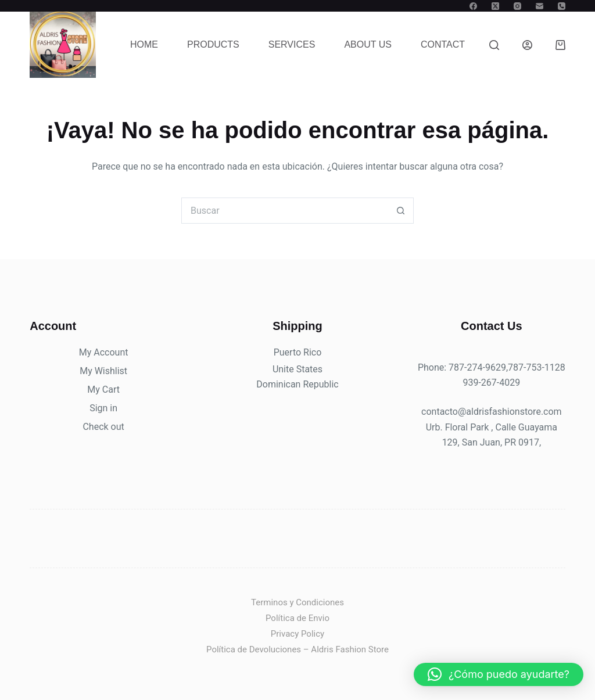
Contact (443, 44)
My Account (104, 352)
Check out (103, 427)
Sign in (103, 408)
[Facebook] (473, 6)
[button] (499, 674)
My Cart (103, 390)
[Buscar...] (284, 211)
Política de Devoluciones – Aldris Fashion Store (297, 649)
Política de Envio (297, 618)
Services (292, 44)
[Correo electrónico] (540, 6)
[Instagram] (517, 6)
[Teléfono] (562, 6)
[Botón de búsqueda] (401, 211)
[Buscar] (494, 45)
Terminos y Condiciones (297, 602)
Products (213, 44)
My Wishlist (103, 371)
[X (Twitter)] (495, 6)
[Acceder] (527, 45)
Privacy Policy (297, 634)
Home (144, 44)
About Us (368, 44)
